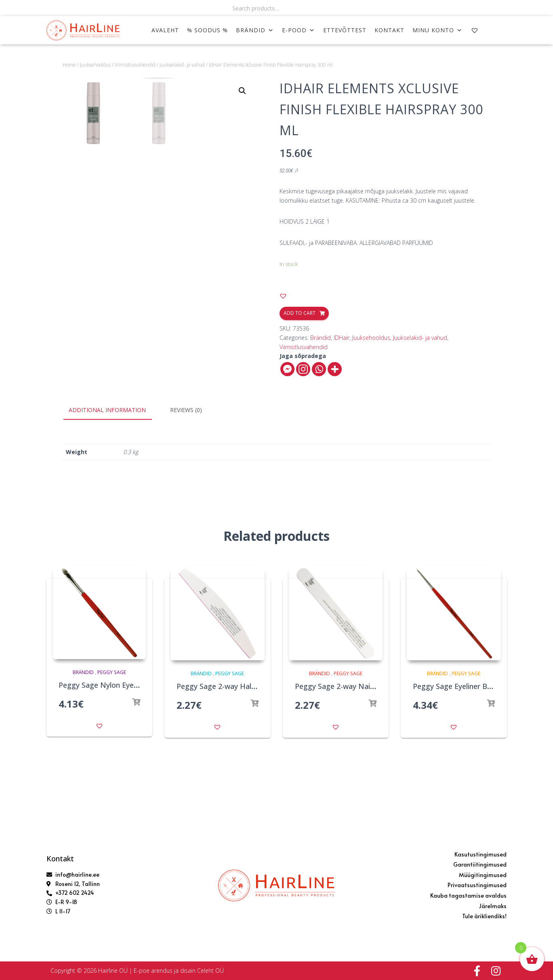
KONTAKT (389, 30)
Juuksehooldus (95, 65)
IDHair (342, 338)
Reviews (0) (186, 410)
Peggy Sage (112, 672)
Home (69, 65)
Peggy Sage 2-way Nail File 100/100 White (365, 686)
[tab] (113, 410)
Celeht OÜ (210, 971)
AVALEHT (165, 30)
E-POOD (299, 30)
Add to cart (300, 313)
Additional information (107, 410)
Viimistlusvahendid (135, 65)
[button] (283, 296)
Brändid (255, 30)
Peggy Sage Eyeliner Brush (457, 686)
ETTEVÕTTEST (345, 30)
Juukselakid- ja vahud (182, 65)
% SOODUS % (207, 30)
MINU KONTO (437, 30)
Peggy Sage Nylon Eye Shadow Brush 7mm (131, 685)
